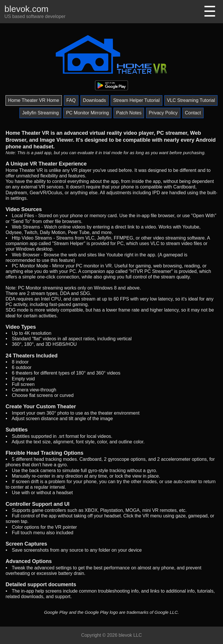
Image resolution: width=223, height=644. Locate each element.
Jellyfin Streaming (40, 113)
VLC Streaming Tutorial (191, 100)
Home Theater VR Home (34, 100)
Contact (193, 113)
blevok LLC (130, 635)
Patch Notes (129, 113)
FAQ (71, 100)
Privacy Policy (163, 113)
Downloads (95, 100)
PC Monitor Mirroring (87, 113)
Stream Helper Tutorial (136, 100)
